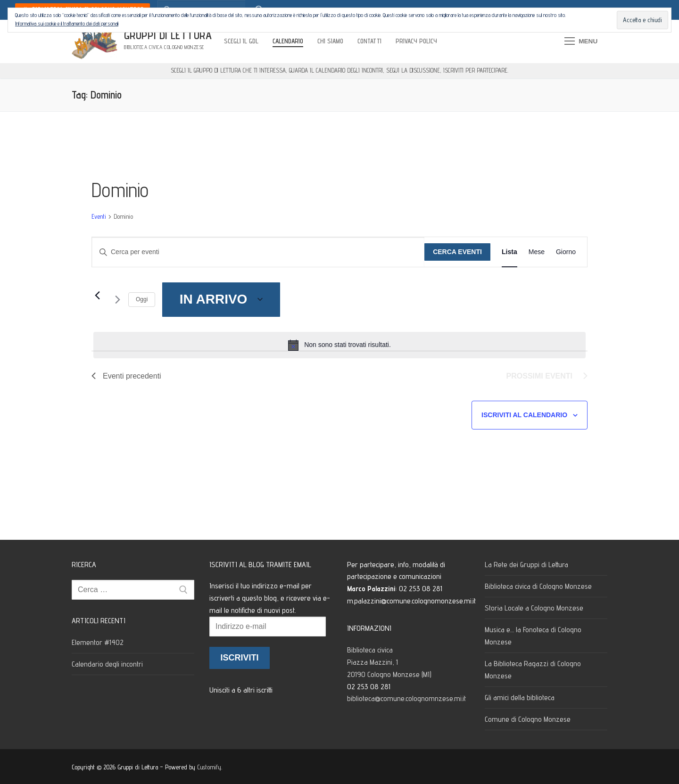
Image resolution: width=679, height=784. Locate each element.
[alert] (339, 345)
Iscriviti (239, 658)
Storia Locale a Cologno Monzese (534, 608)
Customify (209, 767)
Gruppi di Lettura (168, 35)
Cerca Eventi (457, 252)
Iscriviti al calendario (524, 415)
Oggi (142, 299)
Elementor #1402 (98, 642)
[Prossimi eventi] (116, 300)
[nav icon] (581, 41)
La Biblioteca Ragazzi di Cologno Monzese (533, 670)
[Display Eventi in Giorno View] (566, 252)
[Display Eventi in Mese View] (537, 252)
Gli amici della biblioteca (520, 697)
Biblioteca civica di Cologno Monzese (538, 586)
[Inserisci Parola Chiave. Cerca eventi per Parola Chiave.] (258, 252)
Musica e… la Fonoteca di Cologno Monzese (533, 636)
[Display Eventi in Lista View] (509, 252)
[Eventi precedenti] (97, 296)
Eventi (99, 216)
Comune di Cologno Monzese (528, 719)
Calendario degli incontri (107, 664)
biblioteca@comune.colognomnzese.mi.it (406, 698)
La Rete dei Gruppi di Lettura (526, 565)
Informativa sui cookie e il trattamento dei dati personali (67, 23)
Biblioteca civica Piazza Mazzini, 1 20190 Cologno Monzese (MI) (390, 662)
